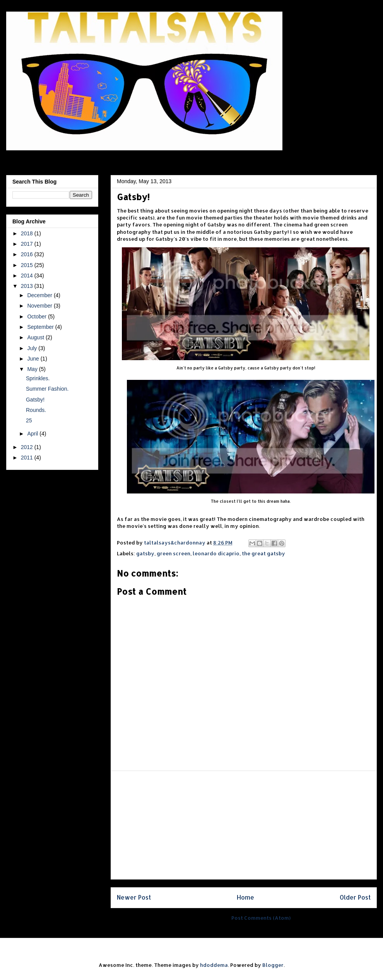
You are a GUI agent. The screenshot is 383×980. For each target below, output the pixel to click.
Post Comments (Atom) (261, 918)
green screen (174, 553)
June (34, 359)
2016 (28, 254)
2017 (28, 244)
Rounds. (36, 410)
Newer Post (134, 897)
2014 (28, 276)
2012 (28, 447)
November (40, 306)
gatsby (145, 553)
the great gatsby (263, 553)
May (33, 369)
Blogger (273, 965)
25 (29, 420)
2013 (28, 286)
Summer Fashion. (47, 389)
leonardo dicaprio (216, 553)
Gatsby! (35, 400)
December (40, 295)
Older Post (355, 897)
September (41, 327)
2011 (28, 458)
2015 (28, 265)
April (33, 434)
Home (245, 897)
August (36, 337)
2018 (28, 233)
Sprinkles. (38, 378)
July (33, 348)
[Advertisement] (244, 825)
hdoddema (214, 965)
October (38, 316)
